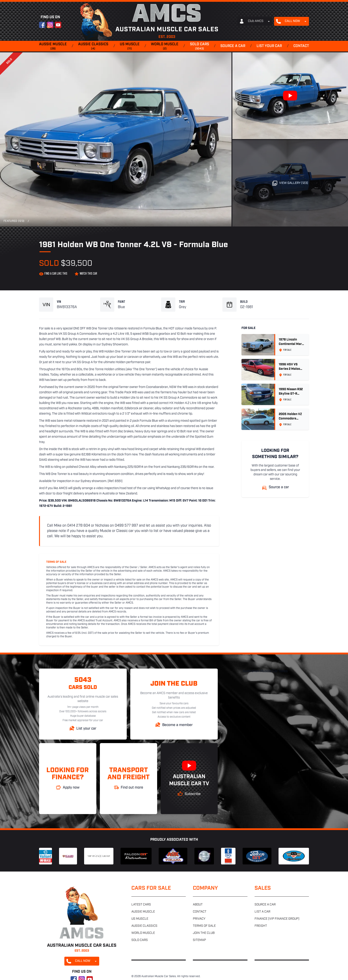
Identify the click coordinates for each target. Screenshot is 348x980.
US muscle (130, 47)
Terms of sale (204, 926)
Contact (301, 46)
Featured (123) (14, 221)
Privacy (199, 919)
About (198, 905)
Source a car (233, 46)
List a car (262, 912)
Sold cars (200, 47)
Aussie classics (93, 47)
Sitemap (199, 940)
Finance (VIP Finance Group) (277, 919)
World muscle (165, 47)
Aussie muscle (53, 47)
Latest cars (141, 905)
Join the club (204, 933)
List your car (269, 46)
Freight (261, 926)
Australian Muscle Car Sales (265, 671)
